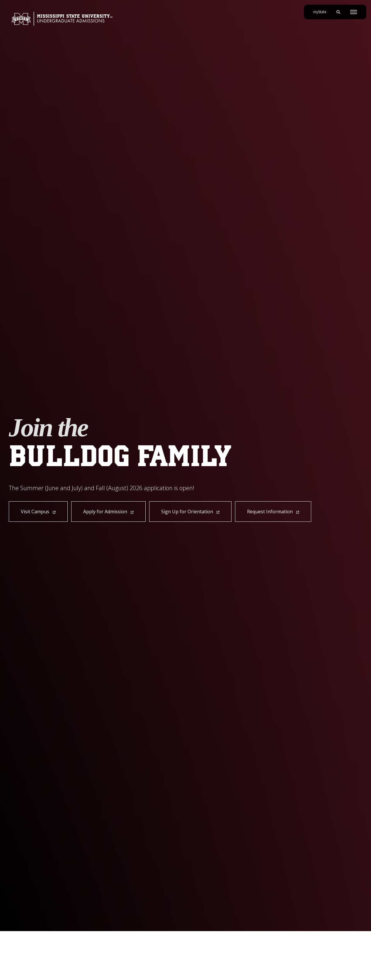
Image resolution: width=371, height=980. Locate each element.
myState (322, 10)
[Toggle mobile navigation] (354, 12)
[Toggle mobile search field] (338, 12)
